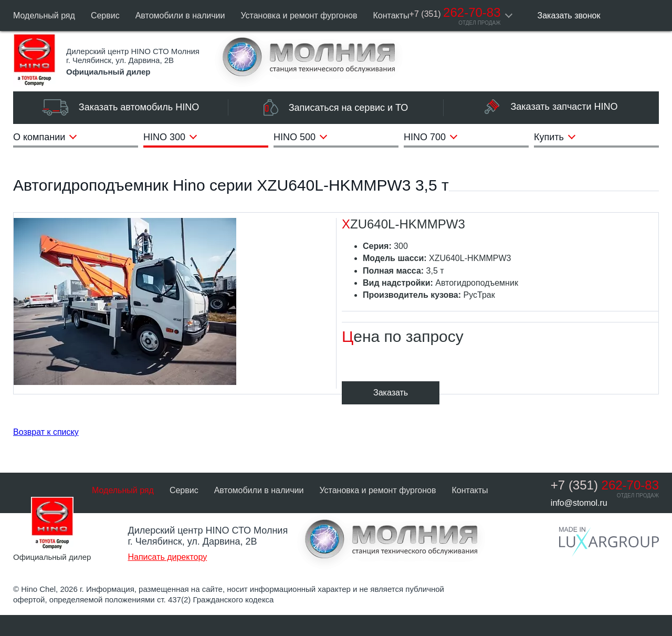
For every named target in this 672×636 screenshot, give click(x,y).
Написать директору (167, 557)
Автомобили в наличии (180, 15)
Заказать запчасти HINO (551, 107)
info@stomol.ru (579, 503)
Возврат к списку (46, 432)
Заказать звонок (569, 15)
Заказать (391, 393)
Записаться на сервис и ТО (336, 108)
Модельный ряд (44, 15)
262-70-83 (455, 12)
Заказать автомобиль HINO (120, 107)
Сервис (105, 15)
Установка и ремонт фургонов (299, 15)
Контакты (391, 15)
